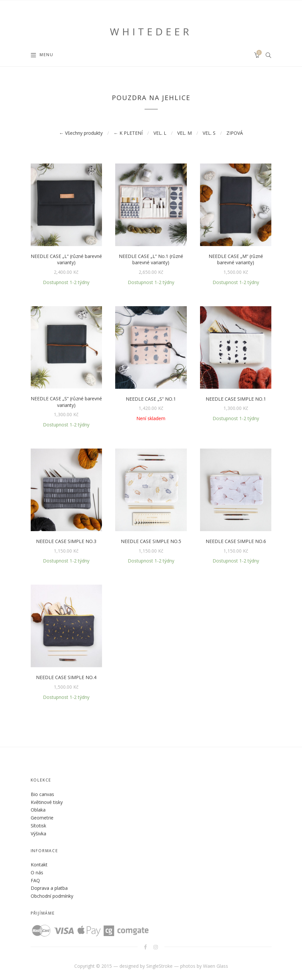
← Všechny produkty (81, 133)
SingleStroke (159, 966)
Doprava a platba (49, 888)
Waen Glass (216, 966)
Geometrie (42, 818)
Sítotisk (38, 826)
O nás (37, 872)
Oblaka (38, 810)
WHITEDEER (151, 32)
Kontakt (39, 865)
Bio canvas (42, 794)
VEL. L (160, 133)
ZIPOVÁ (235, 133)
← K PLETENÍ (128, 133)
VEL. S (209, 133)
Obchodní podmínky (52, 896)
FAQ (35, 880)
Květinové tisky (47, 802)
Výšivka (38, 834)
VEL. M (185, 133)
